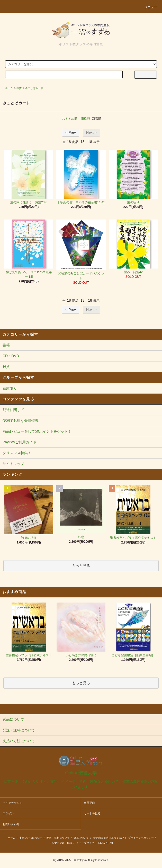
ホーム (9, 88)
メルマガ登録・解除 (61, 843)
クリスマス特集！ (17, 453)
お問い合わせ (11, 824)
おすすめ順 (70, 119)
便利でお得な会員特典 (21, 421)
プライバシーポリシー (141, 838)
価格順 (85, 119)
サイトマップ (13, 464)
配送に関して (13, 410)
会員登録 (89, 803)
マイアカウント (12, 803)
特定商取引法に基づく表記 (109, 838)
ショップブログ (85, 843)
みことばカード (34, 88)
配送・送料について (58, 838)
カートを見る (92, 813)
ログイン (8, 813)
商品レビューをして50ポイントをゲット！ (37, 431)
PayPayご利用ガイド (20, 442)
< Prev (71, 132)
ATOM (109, 843)
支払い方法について (31, 838)
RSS (101, 843)
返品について (81, 838)
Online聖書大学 (81, 773)
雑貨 (19, 88)
